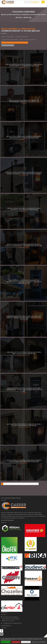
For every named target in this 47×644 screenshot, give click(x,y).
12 (29, 484)
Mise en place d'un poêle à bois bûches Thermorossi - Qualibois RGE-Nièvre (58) (24, 101)
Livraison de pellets (10, 37)
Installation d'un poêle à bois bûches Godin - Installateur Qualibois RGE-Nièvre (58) (24, 137)
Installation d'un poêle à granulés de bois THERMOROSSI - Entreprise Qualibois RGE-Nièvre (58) (24, 390)
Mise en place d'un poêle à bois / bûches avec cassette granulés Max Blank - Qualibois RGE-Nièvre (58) (24, 318)
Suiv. (37, 484)
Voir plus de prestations (8, 45)
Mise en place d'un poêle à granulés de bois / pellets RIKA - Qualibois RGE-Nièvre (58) (24, 461)
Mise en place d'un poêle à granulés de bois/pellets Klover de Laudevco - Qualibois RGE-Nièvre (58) (24, 282)
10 (24, 484)
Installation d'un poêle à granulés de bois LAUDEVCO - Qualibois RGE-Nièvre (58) (24, 209)
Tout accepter (6, 642)
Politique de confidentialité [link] (39, 642)
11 (26, 484)
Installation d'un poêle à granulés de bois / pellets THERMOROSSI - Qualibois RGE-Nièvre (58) (24, 245)
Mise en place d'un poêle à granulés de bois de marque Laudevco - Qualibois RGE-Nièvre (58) (24, 173)
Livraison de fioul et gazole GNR (22, 37)
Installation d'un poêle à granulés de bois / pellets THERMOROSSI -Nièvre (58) (24, 425)
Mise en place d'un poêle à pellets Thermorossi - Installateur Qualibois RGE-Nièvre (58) (24, 65)
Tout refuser (16, 642)
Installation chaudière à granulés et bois (28, 40)
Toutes (3, 37)
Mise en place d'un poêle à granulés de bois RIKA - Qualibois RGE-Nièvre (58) (24, 353)
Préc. (32, 484)
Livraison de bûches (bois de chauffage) (10, 40)
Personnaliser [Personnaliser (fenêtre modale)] (26, 642)
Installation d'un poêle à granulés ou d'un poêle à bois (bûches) (15, 43)
